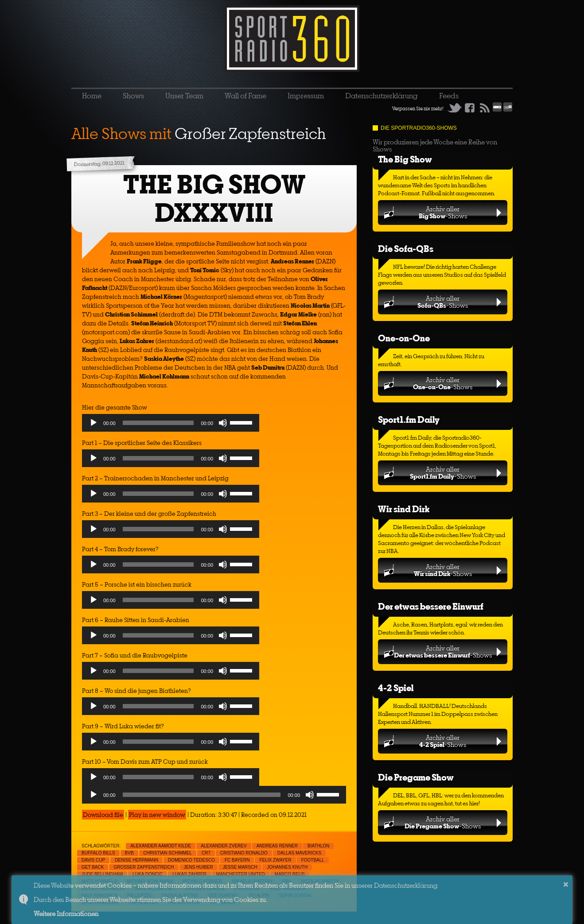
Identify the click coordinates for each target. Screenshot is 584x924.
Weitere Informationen (66, 914)
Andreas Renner (277, 846)
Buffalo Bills (98, 853)
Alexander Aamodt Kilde (161, 846)
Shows (133, 96)
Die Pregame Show (416, 777)
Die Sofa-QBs (406, 249)
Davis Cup (93, 860)
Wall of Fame (245, 96)
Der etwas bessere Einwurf (431, 606)
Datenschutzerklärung (382, 96)
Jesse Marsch (240, 867)
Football (313, 860)
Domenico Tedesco (191, 860)
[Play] (93, 423)
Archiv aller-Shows (443, 212)
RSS (485, 108)
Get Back (93, 867)
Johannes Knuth (287, 867)
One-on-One (404, 338)
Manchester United (241, 874)
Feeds (449, 96)
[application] (171, 425)
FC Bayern (237, 860)
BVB (129, 853)
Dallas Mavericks (299, 853)
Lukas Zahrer (189, 874)
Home (92, 96)
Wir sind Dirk (404, 509)
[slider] (158, 423)
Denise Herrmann (136, 860)
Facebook (470, 108)
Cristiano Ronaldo (244, 853)
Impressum (306, 96)
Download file (103, 815)
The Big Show (405, 159)
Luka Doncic (148, 874)
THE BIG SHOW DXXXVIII (214, 199)
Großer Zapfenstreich (144, 867)
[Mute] (223, 423)
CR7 (206, 853)
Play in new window (157, 815)
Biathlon (318, 846)
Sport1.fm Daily (409, 419)
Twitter (455, 108)
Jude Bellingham (102, 874)
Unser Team (184, 96)
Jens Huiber (199, 867)
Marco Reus (290, 874)
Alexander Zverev (224, 846)
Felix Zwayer (275, 860)
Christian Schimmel (168, 853)
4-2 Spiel (396, 688)
